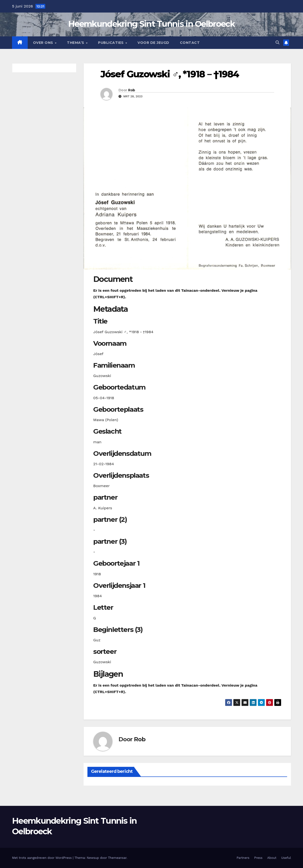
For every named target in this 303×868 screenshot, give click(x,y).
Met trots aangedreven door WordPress (42, 858)
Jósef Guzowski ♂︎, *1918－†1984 (170, 74)
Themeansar (117, 858)
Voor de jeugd (153, 43)
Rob (132, 90)
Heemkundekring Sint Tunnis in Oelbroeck (151, 24)
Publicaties (111, 43)
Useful (286, 858)
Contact (190, 43)
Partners (243, 858)
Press (258, 858)
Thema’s (76, 43)
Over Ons (44, 43)
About (272, 858)
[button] (277, 43)
